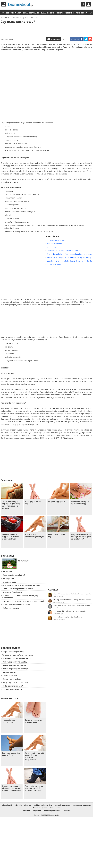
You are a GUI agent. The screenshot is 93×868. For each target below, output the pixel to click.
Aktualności (7, 805)
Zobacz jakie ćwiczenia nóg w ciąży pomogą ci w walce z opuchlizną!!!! (11, 788)
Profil (89, 4)
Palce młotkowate (54, 264)
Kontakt (67, 810)
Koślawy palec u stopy (12, 679)
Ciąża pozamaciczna (11, 608)
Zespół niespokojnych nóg (13, 652)
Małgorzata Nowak (59, 619)
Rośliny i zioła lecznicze (43, 805)
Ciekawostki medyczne (82, 805)
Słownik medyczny (62, 805)
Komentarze (55, 39)
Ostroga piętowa (9, 672)
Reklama (26, 810)
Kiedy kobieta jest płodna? (14, 575)
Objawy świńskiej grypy (12, 592)
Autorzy (53, 590)
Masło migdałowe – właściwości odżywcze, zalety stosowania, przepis (73, 605)
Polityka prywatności (53, 810)
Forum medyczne (40, 808)
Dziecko (51, 13)
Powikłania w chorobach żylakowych (34, 536)
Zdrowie (10, 13)
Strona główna (3, 13)
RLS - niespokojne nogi (56, 240)
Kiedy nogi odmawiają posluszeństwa (11, 754)
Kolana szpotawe (10, 676)
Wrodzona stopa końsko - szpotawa (18, 655)
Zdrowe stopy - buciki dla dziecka (17, 658)
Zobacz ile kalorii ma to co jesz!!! (16, 605)
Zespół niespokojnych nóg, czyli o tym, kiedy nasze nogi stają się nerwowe (11, 505)
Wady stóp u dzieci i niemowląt (16, 682)
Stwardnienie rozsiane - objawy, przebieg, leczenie (24, 601)
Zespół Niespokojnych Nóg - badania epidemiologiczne (69, 254)
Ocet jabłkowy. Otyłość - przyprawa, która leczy (22, 585)
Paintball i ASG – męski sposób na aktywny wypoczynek (20, 597)
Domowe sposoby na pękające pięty (34, 721)
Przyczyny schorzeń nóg (33, 503)
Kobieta (59, 13)
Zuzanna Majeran (59, 614)
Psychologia (82, 13)
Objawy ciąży (23, 561)
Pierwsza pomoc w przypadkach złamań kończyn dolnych (10, 537)
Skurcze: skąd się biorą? (12, 689)
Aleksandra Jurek (59, 602)
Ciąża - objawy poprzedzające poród (18, 589)
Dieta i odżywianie (31, 13)
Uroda (18, 13)
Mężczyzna (69, 13)
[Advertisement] (47, 30)
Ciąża (43, 13)
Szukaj (83, 4)
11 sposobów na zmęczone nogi (8, 721)
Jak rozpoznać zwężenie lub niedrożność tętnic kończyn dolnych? (69, 257)
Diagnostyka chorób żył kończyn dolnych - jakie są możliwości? (81, 537)
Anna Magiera (58, 608)
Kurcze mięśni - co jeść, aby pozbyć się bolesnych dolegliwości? (34, 756)
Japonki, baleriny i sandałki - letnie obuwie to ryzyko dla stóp (69, 261)
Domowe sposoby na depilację (15, 669)
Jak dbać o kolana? (54, 244)
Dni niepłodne (8, 578)
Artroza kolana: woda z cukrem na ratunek (64, 251)
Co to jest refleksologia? (13, 686)
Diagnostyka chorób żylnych (14, 665)
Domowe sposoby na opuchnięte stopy (80, 503)
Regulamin (37, 810)
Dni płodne (7, 572)
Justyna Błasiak (58, 596)
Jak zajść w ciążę (9, 582)
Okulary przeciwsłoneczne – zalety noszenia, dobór (72, 600)
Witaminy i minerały (23, 805)
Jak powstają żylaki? (56, 502)
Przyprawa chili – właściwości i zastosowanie (69, 611)
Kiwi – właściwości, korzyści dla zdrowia (68, 617)
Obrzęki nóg (52, 247)
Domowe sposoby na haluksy (15, 662)
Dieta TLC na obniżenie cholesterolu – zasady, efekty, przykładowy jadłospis (73, 594)
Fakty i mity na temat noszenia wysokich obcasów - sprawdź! (34, 788)
